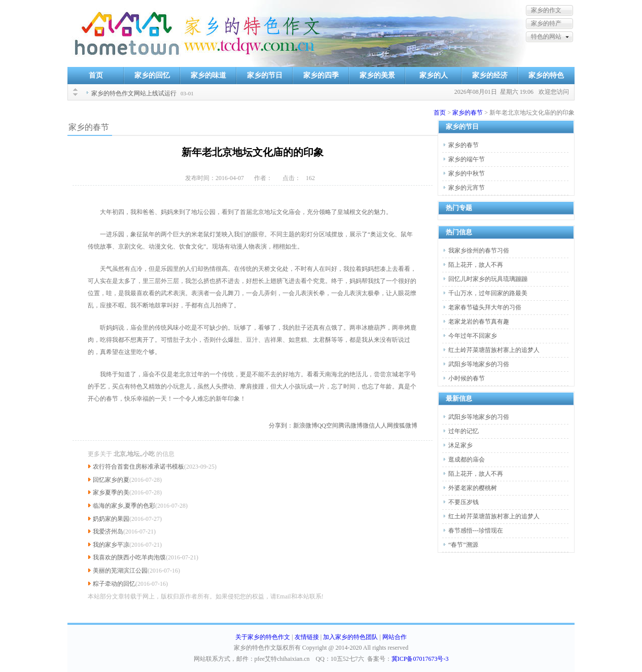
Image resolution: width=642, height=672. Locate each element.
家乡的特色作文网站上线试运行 (134, 93)
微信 (369, 426)
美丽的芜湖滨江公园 (120, 571)
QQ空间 (328, 426)
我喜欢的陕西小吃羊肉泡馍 (129, 557)
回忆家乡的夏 (111, 480)
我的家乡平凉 (111, 545)
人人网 (384, 426)
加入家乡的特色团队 (350, 637)
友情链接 (307, 637)
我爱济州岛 (108, 532)
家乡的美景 (377, 75)
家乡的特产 (546, 23)
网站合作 (395, 637)
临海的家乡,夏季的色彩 (124, 506)
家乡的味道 (208, 75)
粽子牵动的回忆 (114, 584)
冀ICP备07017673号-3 (420, 659)
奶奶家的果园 (111, 519)
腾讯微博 (350, 426)
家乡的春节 (468, 113)
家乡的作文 (546, 10)
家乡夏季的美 (111, 492)
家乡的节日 (265, 75)
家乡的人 (434, 75)
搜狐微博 (405, 426)
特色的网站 (546, 37)
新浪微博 (305, 426)
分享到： (281, 426)
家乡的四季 (321, 75)
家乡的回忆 (152, 75)
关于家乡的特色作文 (263, 637)
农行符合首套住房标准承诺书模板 (138, 467)
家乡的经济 (490, 75)
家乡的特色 (546, 75)
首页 (96, 75)
